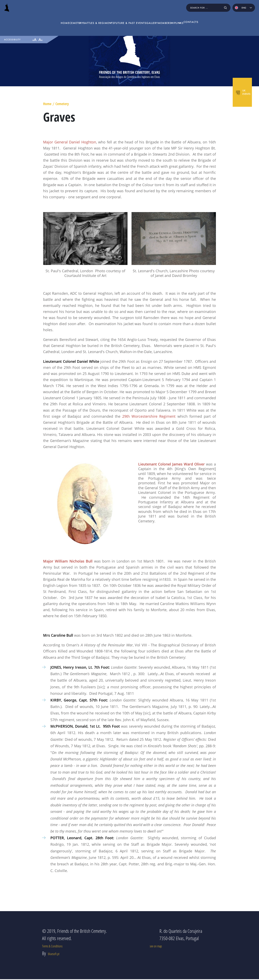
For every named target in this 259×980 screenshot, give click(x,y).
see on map (169, 955)
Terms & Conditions (57, 955)
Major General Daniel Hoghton (70, 142)
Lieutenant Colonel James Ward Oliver (171, 464)
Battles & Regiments (86, 18)
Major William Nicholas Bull (68, 561)
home (37, 18)
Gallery (154, 18)
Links (197, 18)
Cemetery (53, 18)
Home (47, 104)
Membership (173, 18)
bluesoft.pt (56, 971)
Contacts (219, 18)
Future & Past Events (128, 18)
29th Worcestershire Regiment (149, 416)
